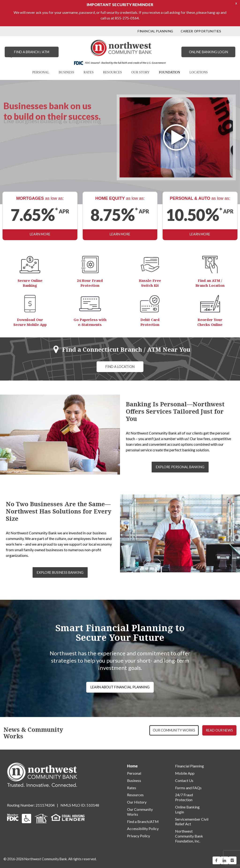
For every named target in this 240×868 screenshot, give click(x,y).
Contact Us (184, 780)
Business (134, 780)
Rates (132, 788)
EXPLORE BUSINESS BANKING (60, 572)
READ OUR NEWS (219, 730)
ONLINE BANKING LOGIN (208, 52)
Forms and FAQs (188, 788)
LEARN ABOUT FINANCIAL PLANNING (120, 687)
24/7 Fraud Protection (184, 797)
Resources (135, 795)
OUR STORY (140, 72)
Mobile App (185, 773)
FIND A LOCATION (120, 367)
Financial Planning (189, 766)
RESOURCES (112, 72)
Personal (134, 773)
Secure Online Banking (30, 283)
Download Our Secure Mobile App (30, 322)
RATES (88, 72)
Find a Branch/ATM (143, 821)
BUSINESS (66, 72)
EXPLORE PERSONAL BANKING (180, 467)
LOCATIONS (199, 72)
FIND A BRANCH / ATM (32, 52)
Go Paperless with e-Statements (90, 322)
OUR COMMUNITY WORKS (174, 730)
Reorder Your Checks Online (210, 322)
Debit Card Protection (150, 322)
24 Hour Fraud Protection (90, 283)
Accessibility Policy (143, 828)
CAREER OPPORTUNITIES (201, 31)
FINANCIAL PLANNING (155, 31)
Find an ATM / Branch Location (210, 283)
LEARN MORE (40, 234)
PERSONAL (41, 72)
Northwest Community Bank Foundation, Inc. (189, 836)
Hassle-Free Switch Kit (150, 283)
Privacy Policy (139, 836)
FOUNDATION (169, 72)
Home (132, 766)
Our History (137, 802)
